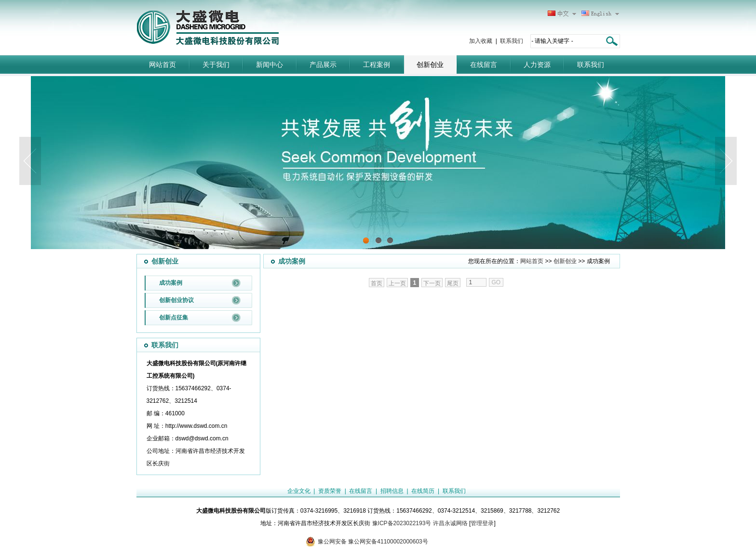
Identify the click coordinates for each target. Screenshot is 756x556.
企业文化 (299, 491)
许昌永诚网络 (450, 523)
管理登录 (482, 523)
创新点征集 (174, 318)
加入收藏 (481, 41)
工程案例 (377, 65)
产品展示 (323, 65)
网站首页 (162, 65)
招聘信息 (392, 491)
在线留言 (484, 65)
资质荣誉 (330, 491)
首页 (377, 283)
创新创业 (430, 65)
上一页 (397, 283)
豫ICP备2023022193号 (402, 523)
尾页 (453, 283)
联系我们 (512, 41)
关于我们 (216, 65)
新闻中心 (270, 65)
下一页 (432, 283)
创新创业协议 (176, 300)
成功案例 (171, 283)
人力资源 (537, 65)
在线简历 (423, 491)
